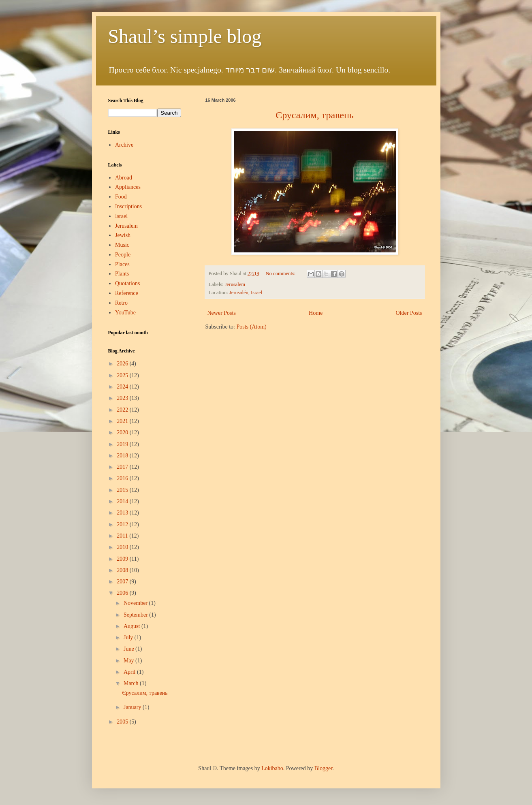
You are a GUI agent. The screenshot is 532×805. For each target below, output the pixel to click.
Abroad (124, 178)
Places (122, 264)
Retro (121, 303)
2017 (123, 467)
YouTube (125, 313)
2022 (123, 410)
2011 (123, 536)
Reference (127, 293)
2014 (123, 501)
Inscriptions (128, 206)
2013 (123, 513)
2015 (123, 490)
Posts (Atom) (252, 327)
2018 (123, 456)
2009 (123, 559)
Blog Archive (122, 351)
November (136, 603)
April (130, 672)
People (123, 255)
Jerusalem (235, 284)
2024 (123, 387)
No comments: (281, 273)
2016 (123, 478)
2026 (123, 364)
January (133, 707)
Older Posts (409, 313)
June (129, 649)
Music (122, 245)
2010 (123, 547)
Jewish (123, 235)
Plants (122, 274)
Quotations (127, 283)
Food (121, 197)
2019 (123, 444)
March (132, 683)
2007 (123, 582)
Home (316, 313)
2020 (123, 432)
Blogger (323, 768)
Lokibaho (272, 768)
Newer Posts (222, 313)
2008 (123, 570)
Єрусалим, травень (145, 693)
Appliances (128, 187)
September (136, 615)
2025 (123, 375)
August (132, 626)
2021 (123, 421)
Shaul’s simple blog (185, 36)
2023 (123, 398)
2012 (123, 524)
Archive (124, 145)
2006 (123, 593)
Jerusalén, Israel (246, 293)
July (129, 637)
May (129, 661)
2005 (123, 722)
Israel (121, 216)
